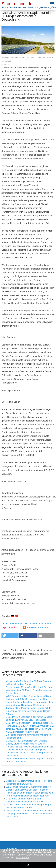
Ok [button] (28, 865)
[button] (10, 636)
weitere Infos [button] (23, 857)
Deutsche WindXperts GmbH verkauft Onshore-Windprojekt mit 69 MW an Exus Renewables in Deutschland (30, 690)
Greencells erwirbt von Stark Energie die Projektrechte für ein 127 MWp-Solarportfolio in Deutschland (29, 753)
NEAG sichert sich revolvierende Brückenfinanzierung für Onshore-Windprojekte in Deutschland (29, 735)
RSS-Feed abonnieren (36, 627)
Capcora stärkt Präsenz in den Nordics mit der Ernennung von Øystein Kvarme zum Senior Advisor (29, 711)
